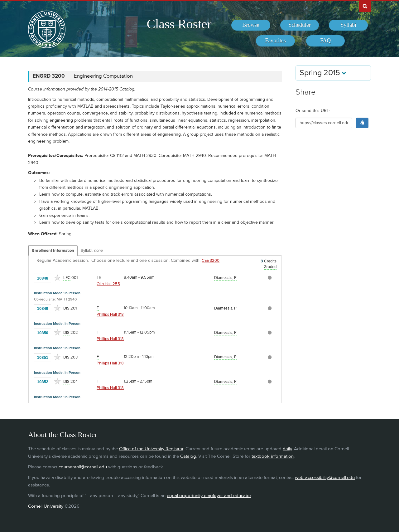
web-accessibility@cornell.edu (325, 478)
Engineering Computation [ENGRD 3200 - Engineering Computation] (103, 76)
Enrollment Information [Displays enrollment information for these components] (53, 251)
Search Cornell (365, 6)
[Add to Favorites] (57, 278)
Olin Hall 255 (108, 284)
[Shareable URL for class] (324, 123)
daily (287, 449)
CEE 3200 (211, 261)
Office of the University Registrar (151, 449)
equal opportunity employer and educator (209, 496)
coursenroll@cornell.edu (83, 467)
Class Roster (179, 24)
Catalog (188, 456)
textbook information (273, 456)
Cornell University (46, 506)
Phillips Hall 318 (110, 315)
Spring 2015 (323, 73)
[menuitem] (251, 25)
